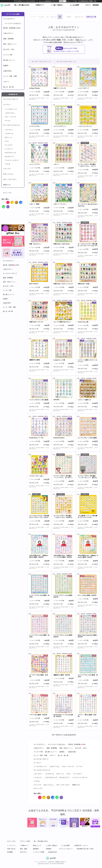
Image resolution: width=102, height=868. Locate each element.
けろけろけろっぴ (10, 153)
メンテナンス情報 (39, 852)
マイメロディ (9, 145)
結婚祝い (6, 65)
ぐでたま (7, 164)
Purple (10, 206)
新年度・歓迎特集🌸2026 (12, 28)
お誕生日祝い (8, 71)
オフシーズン (7, 193)
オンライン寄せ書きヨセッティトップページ (5, 5)
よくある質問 (75, 5)
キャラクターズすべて (11, 99)
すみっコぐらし (8, 174)
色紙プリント (81, 40)
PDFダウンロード (70, 42)
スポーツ (6, 82)
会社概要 (10, 852)
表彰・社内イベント (10, 44)
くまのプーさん (10, 113)
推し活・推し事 (8, 87)
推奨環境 (36, 849)
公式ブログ (24, 852)
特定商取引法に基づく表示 (85, 849)
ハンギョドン (9, 149)
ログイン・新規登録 (92, 5)
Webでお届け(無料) (56, 42)
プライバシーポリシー (66, 849)
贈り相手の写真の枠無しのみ (66, 61)
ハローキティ (9, 130)
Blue (22, 202)
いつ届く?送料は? (57, 5)
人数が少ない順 (91, 17)
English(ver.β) (52, 852)
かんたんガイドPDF (66, 49)
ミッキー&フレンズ (11, 109)
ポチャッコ (8, 137)
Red (10, 202)
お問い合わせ (11, 849)
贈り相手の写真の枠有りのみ (42, 61)
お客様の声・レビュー (81, 845)
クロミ (7, 141)
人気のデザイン (8, 33)
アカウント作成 (25, 841)
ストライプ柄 (8, 55)
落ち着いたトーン (9, 60)
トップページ (11, 845)
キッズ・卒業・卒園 (10, 76)
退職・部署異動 (8, 39)
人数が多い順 (78, 17)
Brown (18, 202)
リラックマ (7, 169)
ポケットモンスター (10, 179)
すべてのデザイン (9, 19)
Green (5, 206)
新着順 (69, 17)
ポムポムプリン (10, 156)
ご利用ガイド (39, 5)
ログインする (11, 841)
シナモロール (9, 134)
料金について (37, 845)
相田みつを (7, 185)
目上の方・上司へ (9, 49)
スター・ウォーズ (10, 117)
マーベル (7, 121)
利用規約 (49, 849)
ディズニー (7, 104)
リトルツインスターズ (12, 160)
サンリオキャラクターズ (11, 125)
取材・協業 (24, 849)
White (5, 202)
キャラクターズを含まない (13, 23)
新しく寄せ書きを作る (22, 5)
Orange (14, 202)
